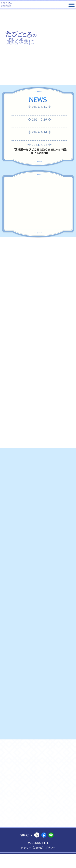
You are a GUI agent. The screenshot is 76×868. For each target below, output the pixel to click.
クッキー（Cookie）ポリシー (38, 862)
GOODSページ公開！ (39, 141)
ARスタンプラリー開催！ (40, 128)
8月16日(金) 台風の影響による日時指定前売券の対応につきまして (40, 114)
